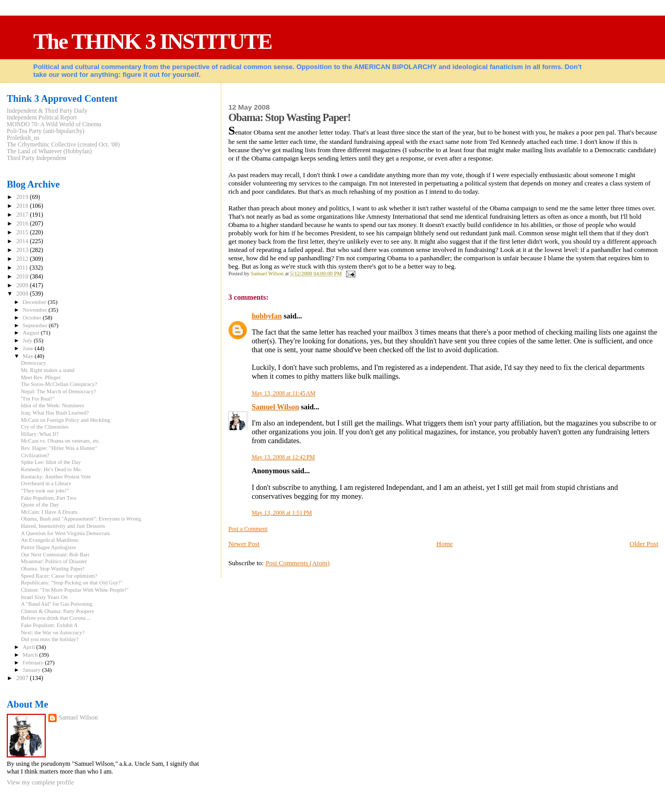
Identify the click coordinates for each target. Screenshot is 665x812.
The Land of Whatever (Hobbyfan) (49, 151)
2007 (23, 678)
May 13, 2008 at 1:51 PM (282, 513)
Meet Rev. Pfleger (41, 377)
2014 (23, 241)
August (32, 332)
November (36, 310)
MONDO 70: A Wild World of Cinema (54, 124)
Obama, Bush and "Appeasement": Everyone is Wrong (81, 519)
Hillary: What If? (40, 434)
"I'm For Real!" (38, 399)
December (36, 302)
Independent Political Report (42, 118)
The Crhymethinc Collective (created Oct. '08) (63, 145)
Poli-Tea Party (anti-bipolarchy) (46, 131)
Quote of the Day (40, 505)
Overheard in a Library (46, 483)
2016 (23, 224)
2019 (23, 197)
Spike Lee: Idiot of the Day (51, 462)
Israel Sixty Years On (44, 597)
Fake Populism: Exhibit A (49, 625)
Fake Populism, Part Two (49, 498)
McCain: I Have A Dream (49, 512)
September (36, 325)
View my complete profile (40, 782)
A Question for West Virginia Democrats (65, 533)
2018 (23, 206)
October (33, 317)
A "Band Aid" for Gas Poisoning (57, 604)
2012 (23, 259)
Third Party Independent (37, 158)
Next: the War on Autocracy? (53, 633)
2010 (23, 277)
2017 (23, 215)
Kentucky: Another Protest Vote (56, 477)
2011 (23, 268)
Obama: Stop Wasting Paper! (53, 569)
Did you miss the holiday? (50, 639)
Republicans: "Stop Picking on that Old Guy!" (72, 583)
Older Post (644, 544)
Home (445, 544)
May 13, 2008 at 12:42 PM (283, 457)
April (30, 647)
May (29, 356)
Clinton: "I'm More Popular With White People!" (75, 590)
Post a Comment (248, 529)
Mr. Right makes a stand (48, 370)
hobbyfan (267, 316)
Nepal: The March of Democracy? (58, 391)
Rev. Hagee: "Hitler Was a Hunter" (59, 448)
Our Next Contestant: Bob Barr (55, 555)
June (29, 348)
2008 (23, 294)
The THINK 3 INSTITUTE (152, 41)
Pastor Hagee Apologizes (48, 547)
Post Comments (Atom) (298, 563)
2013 (23, 250)
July (28, 340)
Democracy (34, 363)
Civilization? (35, 455)
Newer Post (244, 544)
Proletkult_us (23, 138)
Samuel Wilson (275, 407)
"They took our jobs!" (45, 491)
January (32, 670)
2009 (23, 285)
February (34, 662)
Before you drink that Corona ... (56, 618)
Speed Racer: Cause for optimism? (59, 576)
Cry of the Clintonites (45, 427)
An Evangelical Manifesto (50, 540)
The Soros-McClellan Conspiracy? (59, 384)
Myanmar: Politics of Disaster (54, 561)
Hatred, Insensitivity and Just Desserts (63, 526)
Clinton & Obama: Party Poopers (57, 611)
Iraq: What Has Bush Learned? (55, 413)
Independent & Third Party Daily (47, 111)
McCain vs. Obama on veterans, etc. (61, 441)
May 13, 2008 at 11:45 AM (283, 393)
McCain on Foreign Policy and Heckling (65, 420)
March (31, 655)
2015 (23, 232)
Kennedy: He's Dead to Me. (51, 469)
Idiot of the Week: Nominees (52, 405)
